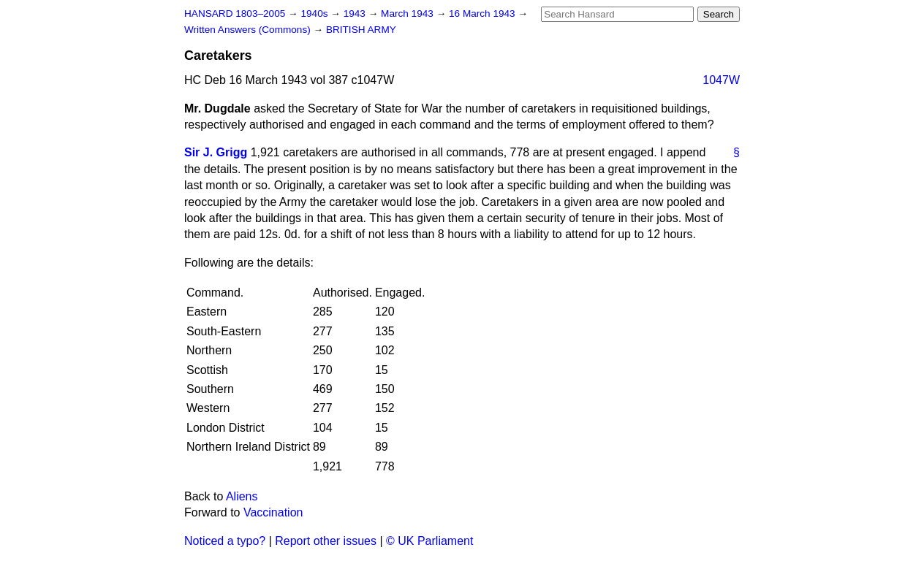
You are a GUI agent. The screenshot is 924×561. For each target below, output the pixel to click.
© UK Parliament (429, 541)
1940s (315, 14)
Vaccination (273, 512)
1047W (721, 80)
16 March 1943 (483, 14)
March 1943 (409, 14)
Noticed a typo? (225, 541)
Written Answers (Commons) (249, 30)
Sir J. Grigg (216, 152)
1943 (356, 14)
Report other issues (326, 541)
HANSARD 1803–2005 (235, 14)
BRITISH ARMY (361, 30)
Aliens (242, 496)
